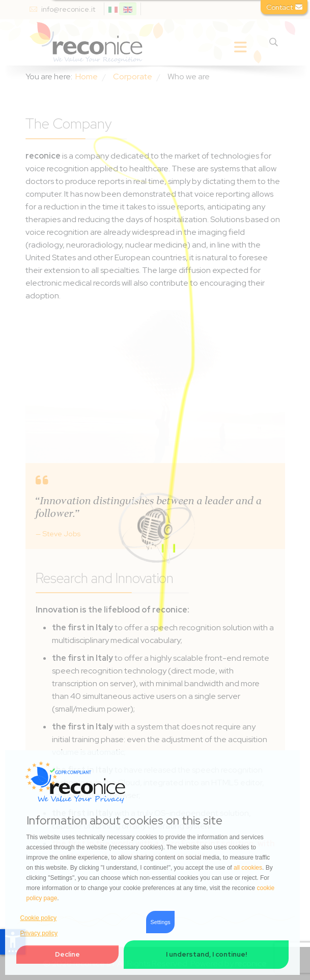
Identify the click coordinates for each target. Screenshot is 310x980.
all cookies (248, 868)
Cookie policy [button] (38, 918)
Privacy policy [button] (39, 933)
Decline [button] (67, 954)
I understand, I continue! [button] (206, 954)
